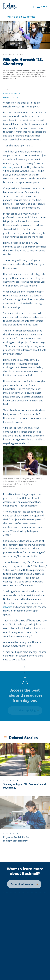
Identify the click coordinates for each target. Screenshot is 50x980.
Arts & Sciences (12, 95)
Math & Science (11, 99)
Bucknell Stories (26, 17)
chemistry (8, 168)
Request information (21, 884)
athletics (8, 608)
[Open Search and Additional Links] (39, 7)
